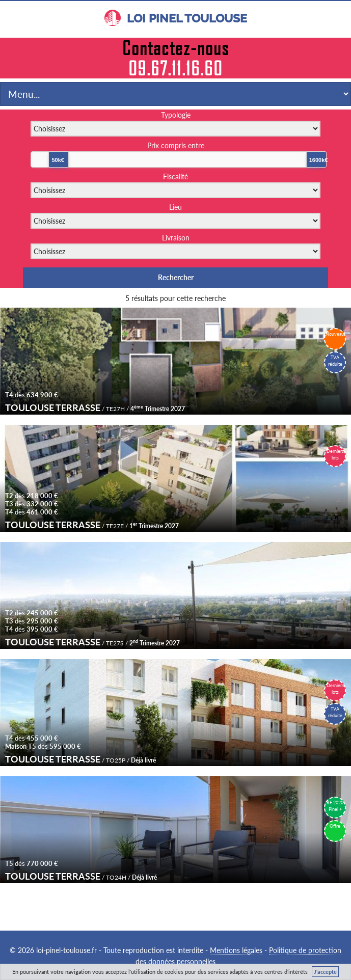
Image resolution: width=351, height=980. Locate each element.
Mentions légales (236, 950)
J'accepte (325, 972)
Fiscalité (175, 176)
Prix (176, 145)
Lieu (175, 207)
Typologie (176, 115)
